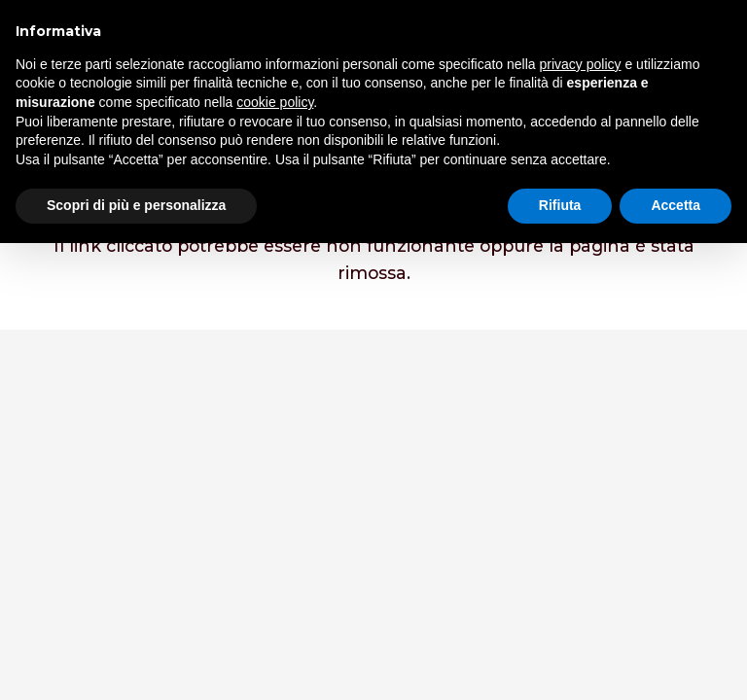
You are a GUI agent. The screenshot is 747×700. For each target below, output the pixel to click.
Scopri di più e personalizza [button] (136, 205)
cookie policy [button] (275, 102)
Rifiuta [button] (560, 205)
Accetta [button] (676, 205)
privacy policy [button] (581, 64)
